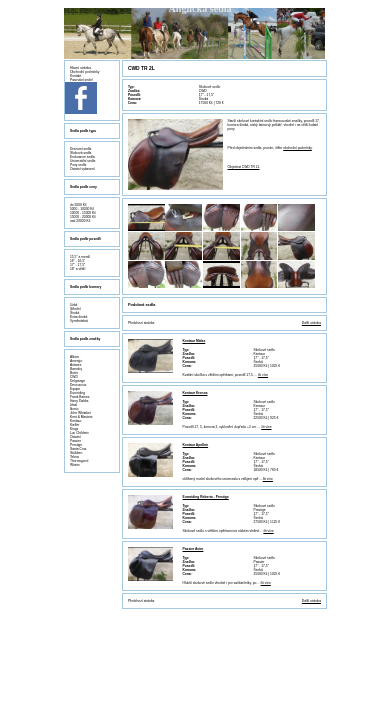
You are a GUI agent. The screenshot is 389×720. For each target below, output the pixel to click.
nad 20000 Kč (80, 221)
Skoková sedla (80, 153)
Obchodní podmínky (85, 72)
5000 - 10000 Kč (82, 209)
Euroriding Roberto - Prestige (206, 497)
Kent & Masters (81, 417)
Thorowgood (79, 461)
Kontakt (75, 76)
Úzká (74, 305)
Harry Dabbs (79, 401)
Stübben (76, 453)
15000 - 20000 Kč (83, 217)
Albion (74, 357)
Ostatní (75, 437)
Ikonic (74, 409)
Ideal (73, 405)
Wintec (75, 465)
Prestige (76, 445)
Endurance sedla (82, 157)
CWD (74, 377)
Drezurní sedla (80, 149)
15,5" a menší (80, 257)
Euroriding (77, 393)
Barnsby (76, 369)
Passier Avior (193, 549)
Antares (75, 365)
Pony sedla (78, 165)
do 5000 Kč (78, 205)
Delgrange (77, 381)
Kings (74, 429)
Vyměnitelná (79, 321)
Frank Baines (79, 397)
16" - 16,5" (77, 261)
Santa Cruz (78, 449)
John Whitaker (80, 413)
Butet (74, 373)
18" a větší (77, 269)
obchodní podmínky (297, 148)
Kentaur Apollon (196, 445)
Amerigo (76, 361)
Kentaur (76, 421)
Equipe (75, 389)
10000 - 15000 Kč (83, 213)
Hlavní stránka (80, 68)
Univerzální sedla (82, 161)
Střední (75, 309)
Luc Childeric (79, 433)
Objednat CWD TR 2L (244, 167)
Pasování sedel (81, 80)
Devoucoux (78, 385)
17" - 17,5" (77, 265)
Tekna (74, 457)
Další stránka (311, 323)
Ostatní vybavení (82, 169)
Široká (74, 313)
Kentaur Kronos (195, 393)
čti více (263, 375)
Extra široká (78, 317)
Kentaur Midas (194, 341)
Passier (75, 441)
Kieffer (74, 425)
